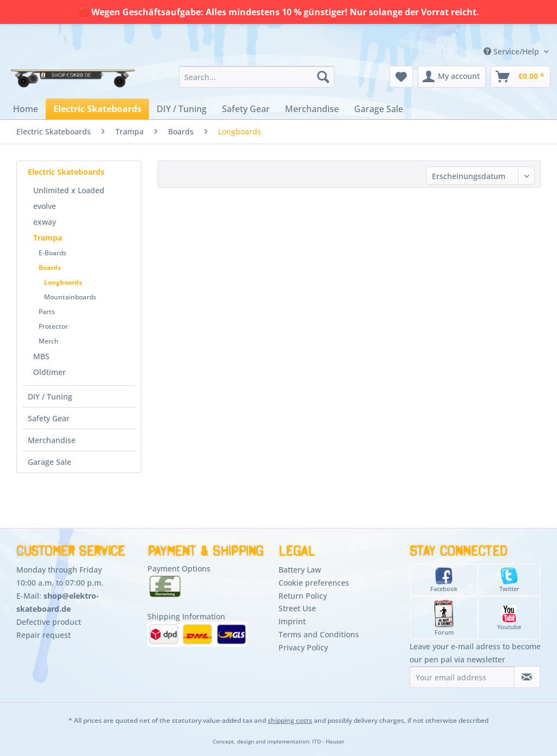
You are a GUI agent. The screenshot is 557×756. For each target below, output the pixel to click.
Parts (47, 312)
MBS (41, 356)
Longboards (63, 282)
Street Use (297, 608)
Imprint (292, 621)
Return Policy (303, 596)
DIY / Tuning (50, 397)
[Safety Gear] (246, 109)
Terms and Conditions (319, 634)
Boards (50, 268)
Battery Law (300, 570)
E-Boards (52, 253)
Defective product (49, 622)
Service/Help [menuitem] (512, 51)
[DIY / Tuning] (182, 109)
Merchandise (52, 440)
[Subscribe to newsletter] (527, 677)
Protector (53, 326)
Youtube (509, 618)
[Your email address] (462, 677)
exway (45, 222)
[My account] (452, 77)
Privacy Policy (303, 647)
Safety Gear (49, 418)
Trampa (48, 238)
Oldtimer (49, 372)
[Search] (323, 77)
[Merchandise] (312, 109)
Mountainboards (70, 297)
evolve (45, 206)
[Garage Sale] (379, 109)
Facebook (444, 580)
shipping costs (290, 720)
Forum (444, 618)
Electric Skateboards (66, 172)
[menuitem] (257, 77)
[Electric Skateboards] (97, 109)
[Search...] (257, 77)
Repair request (44, 635)
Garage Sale (49, 462)
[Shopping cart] (521, 77)
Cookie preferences (314, 583)
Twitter (509, 580)
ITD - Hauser (328, 742)
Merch (49, 341)
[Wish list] (401, 77)
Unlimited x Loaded (69, 190)
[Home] (26, 109)
